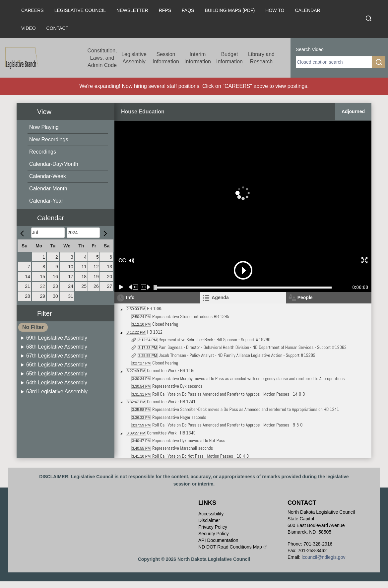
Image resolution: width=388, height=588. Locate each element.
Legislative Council (80, 10)
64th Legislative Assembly (57, 383)
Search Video (310, 49)
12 (96, 267)
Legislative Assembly (134, 58)
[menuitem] (68, 128)
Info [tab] (130, 297)
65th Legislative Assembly (57, 374)
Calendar (307, 10)
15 (43, 277)
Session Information (166, 58)
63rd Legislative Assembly (57, 392)
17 (71, 277)
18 (84, 277)
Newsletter (132, 10)
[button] (68, 214)
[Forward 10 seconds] (146, 287)
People (305, 297)
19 (96, 277)
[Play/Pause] (121, 287)
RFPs (165, 10)
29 (43, 296)
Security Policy (214, 534)
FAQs (188, 10)
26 (96, 286)
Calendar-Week (48, 176)
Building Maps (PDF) (230, 10)
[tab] (243, 298)
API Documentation (218, 540)
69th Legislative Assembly (57, 338)
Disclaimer (209, 520)
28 (28, 296)
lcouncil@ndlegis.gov (324, 557)
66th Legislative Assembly (57, 365)
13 (109, 267)
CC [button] (121, 261)
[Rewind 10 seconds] (133, 287)
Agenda (220, 297)
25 (84, 286)
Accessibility (211, 514)
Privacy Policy (213, 527)
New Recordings (49, 139)
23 (55, 286)
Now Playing (44, 127)
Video (29, 28)
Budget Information (229, 58)
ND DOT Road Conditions (233, 547)
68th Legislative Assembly (57, 347)
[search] (334, 62)
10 (71, 267)
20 (109, 277)
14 (28, 277)
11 (84, 267)
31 (71, 296)
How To (275, 10)
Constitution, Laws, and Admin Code (102, 58)
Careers (32, 10)
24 (71, 286)
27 (109, 286)
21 (28, 286)
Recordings (43, 152)
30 (55, 296)
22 (43, 286)
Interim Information (198, 58)
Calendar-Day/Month (54, 164)
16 (55, 277)
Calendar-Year (46, 201)
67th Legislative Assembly (57, 356)
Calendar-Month (48, 189)
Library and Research (261, 58)
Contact (58, 28)
